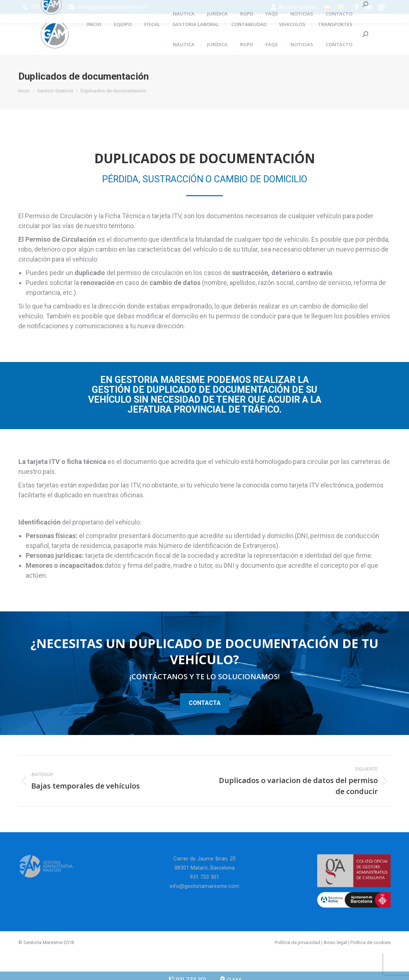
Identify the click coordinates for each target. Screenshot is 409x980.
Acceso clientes (294, 7)
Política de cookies (370, 942)
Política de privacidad (297, 942)
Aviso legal (335, 942)
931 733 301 (46, 7)
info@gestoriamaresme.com (112, 7)
